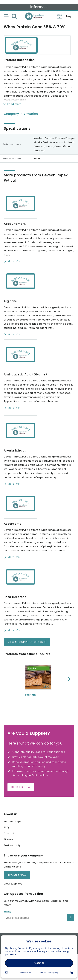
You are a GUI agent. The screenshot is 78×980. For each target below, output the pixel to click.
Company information (21, 114)
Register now (21, 787)
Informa (39, 7)
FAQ (6, 827)
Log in (70, 16)
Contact (9, 833)
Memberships (12, 821)
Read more (14, 104)
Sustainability (12, 845)
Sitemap (9, 839)
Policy (7, 912)
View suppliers (13, 884)
